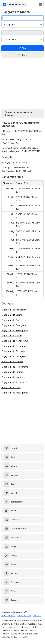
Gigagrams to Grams (12, 336)
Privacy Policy (8, 615)
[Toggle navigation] (40, 4)
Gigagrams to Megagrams (15, 393)
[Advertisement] (22, 83)
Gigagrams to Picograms (14, 351)
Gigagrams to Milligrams (14, 310)
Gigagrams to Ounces (12, 362)
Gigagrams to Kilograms (14, 377)
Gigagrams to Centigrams (14, 325)
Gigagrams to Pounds (12, 372)
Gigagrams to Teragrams (14, 346)
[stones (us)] (22, 33)
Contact (37, 615)
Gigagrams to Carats (12, 315)
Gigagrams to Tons (11, 387)
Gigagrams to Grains (12, 320)
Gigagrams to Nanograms (15, 341)
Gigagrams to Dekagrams (14, 356)
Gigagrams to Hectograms (15, 367)
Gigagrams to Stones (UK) (14, 382)
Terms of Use (24, 615)
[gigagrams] (22, 18)
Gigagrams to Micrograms (15, 330)
